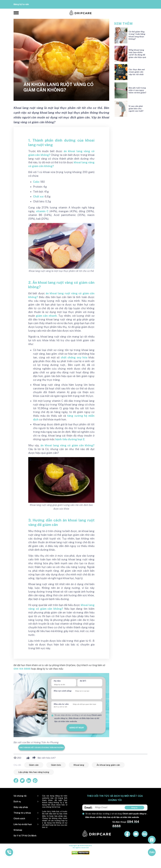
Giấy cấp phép (21, 807)
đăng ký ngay (77, 728)
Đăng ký (134, 807)
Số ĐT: (83, 681)
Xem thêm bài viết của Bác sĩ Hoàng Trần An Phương (42, 747)
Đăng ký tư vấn (21, 4)
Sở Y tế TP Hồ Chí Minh (25, 836)
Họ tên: (57, 681)
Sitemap (18, 830)
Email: (88, 808)
